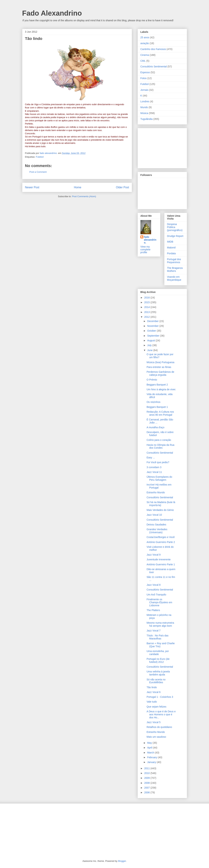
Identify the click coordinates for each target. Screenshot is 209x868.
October (152, 331)
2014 (147, 307)
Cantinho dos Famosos (153, 49)
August (151, 340)
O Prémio (152, 380)
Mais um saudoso (156, 737)
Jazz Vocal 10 (154, 515)
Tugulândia (147, 119)
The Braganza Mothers (175, 269)
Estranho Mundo (156, 492)
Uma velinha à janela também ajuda (158, 673)
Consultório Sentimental (154, 66)
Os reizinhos (153, 402)
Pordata (171, 253)
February (153, 757)
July (150, 345)
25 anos (145, 37)
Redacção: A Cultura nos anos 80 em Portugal (160, 413)
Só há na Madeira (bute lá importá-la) (161, 504)
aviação (145, 43)
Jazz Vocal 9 (154, 555)
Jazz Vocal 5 (154, 722)
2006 (147, 792)
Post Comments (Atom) (84, 196)
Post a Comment (38, 172)
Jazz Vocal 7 (154, 631)
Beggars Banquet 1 (157, 407)
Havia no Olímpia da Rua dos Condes (160, 446)
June (150, 350)
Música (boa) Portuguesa (160, 362)
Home (78, 187)
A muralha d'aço (155, 427)
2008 (147, 783)
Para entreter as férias (159, 367)
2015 (147, 302)
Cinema (145, 55)
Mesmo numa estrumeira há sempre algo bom (160, 624)
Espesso (145, 72)
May (150, 743)
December (153, 321)
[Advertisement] (158, 147)
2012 (147, 317)
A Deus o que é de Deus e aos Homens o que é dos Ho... (161, 714)
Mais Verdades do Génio (160, 510)
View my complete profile (146, 249)
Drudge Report (175, 236)
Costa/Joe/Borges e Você (161, 537)
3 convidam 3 (154, 467)
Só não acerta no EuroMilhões (156, 681)
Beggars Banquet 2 (157, 385)
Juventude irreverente (158, 559)
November (153, 326)
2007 (147, 788)
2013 (147, 312)
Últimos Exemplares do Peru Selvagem (159, 478)
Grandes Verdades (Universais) (157, 531)
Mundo (144, 107)
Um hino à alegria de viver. (161, 389)
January (152, 762)
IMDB (170, 242)
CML (143, 61)
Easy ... (151, 457)
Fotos (144, 78)
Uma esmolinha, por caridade (158, 653)
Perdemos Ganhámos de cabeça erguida (160, 373)
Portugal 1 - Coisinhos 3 (160, 697)
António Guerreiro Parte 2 (161, 542)
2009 (147, 778)
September (154, 336)
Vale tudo (152, 702)
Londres (145, 101)
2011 (147, 768)
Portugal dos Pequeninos (174, 261)
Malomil (171, 248)
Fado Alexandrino (52, 13)
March (151, 753)
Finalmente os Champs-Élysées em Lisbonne (159, 602)
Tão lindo (152, 687)
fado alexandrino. (150, 240)
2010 (147, 773)
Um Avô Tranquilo (156, 595)
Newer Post (32, 187)
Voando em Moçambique (174, 278)
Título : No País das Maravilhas (157, 637)
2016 (147, 298)
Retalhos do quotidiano (159, 727)
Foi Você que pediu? (158, 462)
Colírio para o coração (159, 440)
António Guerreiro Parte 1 (161, 564)
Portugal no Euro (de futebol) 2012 (158, 660)
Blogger (122, 861)
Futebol (40, 157)
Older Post (123, 187)
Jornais (144, 90)
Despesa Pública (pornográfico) (175, 227)
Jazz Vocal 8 (154, 585)
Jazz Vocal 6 (154, 692)
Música (144, 113)
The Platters (153, 610)
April (150, 748)
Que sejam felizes (156, 707)
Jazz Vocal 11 (154, 472)
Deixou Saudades (156, 525)
